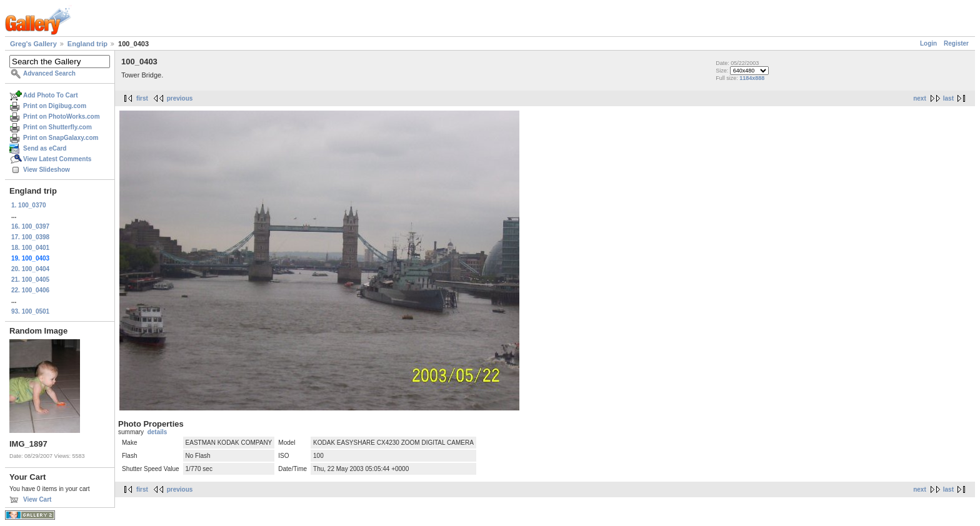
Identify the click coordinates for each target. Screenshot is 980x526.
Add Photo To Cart (51, 95)
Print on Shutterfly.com (57, 127)
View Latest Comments (57, 159)
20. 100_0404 (30, 269)
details (157, 432)
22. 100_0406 (30, 290)
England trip (87, 44)
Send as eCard (45, 148)
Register (956, 43)
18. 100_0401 (30, 248)
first (142, 98)
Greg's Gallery (33, 44)
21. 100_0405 (30, 280)
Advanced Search (49, 73)
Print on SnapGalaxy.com (61, 138)
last (948, 98)
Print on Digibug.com (55, 106)
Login (928, 43)
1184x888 (752, 78)
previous (180, 98)
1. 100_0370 (29, 205)
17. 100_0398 (30, 237)
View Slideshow (47, 170)
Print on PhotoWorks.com (62, 117)
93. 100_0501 (30, 311)
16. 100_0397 (30, 226)
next (920, 98)
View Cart (37, 499)
